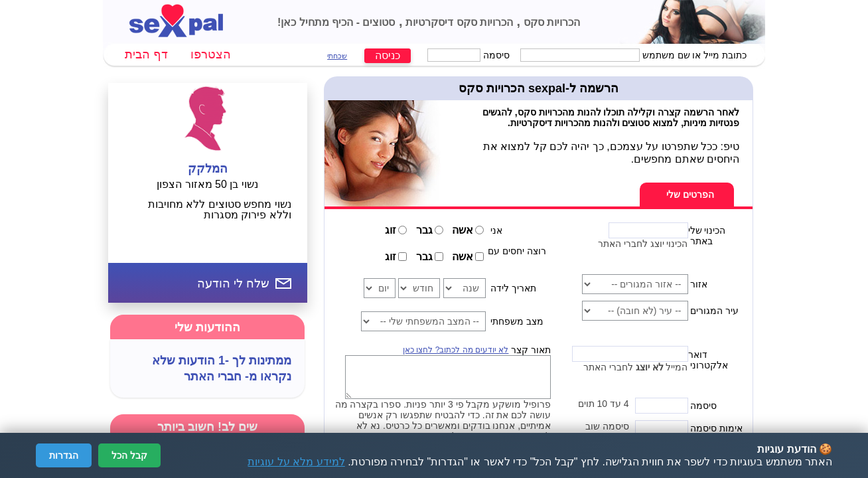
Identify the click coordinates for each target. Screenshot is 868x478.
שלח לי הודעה (233, 283)
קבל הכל (129, 455)
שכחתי (337, 56)
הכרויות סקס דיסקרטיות (458, 22)
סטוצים (377, 22)
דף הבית (146, 54)
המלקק (208, 169)
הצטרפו (211, 54)
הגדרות (64, 455)
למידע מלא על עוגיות (296, 462)
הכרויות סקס (550, 22)
